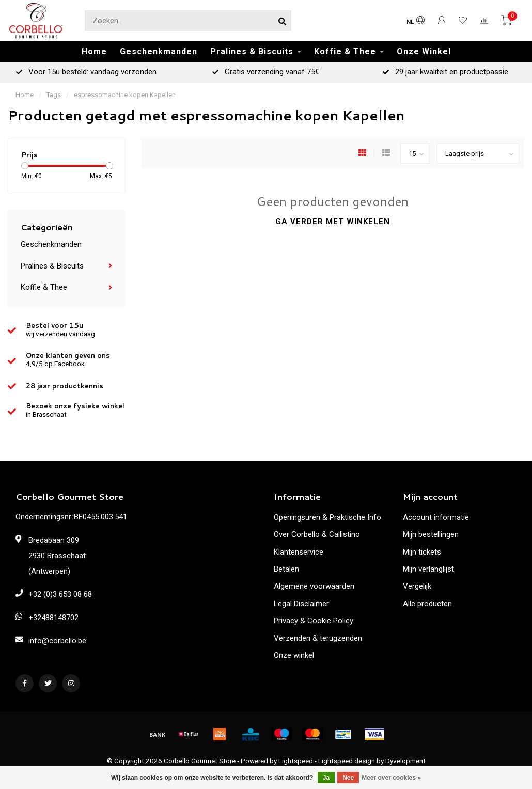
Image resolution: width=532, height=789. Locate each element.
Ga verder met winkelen (333, 222)
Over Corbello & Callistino (317, 534)
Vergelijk (417, 586)
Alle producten (427, 604)
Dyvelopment (405, 761)
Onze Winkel (424, 51)
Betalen (286, 569)
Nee (348, 778)
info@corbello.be (57, 641)
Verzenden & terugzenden (318, 638)
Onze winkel (294, 655)
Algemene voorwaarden (314, 586)
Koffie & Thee (345, 51)
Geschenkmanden (159, 51)
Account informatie (436, 517)
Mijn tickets (422, 552)
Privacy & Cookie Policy (314, 621)
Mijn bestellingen (431, 534)
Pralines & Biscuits (252, 51)
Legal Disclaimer (301, 604)
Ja (326, 778)
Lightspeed (296, 761)
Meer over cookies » (391, 778)
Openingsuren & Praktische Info (327, 517)
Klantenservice (299, 552)
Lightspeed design (347, 761)
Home (94, 51)
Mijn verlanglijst (428, 569)
